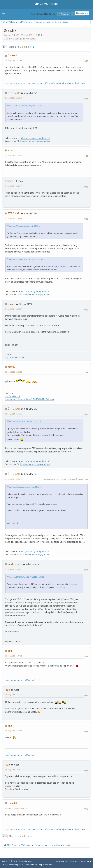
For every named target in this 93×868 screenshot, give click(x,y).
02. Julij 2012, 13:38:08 (13, 155)
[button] (4, 14)
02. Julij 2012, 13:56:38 (13, 414)
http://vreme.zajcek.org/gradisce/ (35, 141)
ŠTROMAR (14, 93)
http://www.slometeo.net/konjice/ (20, 680)
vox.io (56, 666)
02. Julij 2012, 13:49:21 (13, 218)
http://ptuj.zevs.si (12, 396)
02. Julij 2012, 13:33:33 (13, 61)
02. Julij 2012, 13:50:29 (13, 309)
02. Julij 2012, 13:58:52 (13, 479)
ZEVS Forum (46, 4)
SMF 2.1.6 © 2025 (9, 861)
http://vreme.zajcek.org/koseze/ (35, 138)
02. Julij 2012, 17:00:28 (13, 770)
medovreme (15, 564)
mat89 (11, 367)
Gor (5, 836)
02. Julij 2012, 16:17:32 (13, 695)
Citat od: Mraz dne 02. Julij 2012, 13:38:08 (25, 226)
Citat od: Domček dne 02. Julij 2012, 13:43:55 (26, 259)
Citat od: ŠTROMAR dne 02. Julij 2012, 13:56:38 (27, 577)
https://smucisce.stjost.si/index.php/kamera (66, 83)
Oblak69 (12, 55)
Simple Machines (25, 861)
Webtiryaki (60, 861)
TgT (10, 651)
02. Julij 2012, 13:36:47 (13, 98)
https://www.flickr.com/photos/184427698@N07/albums (29, 399)
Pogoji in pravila (79, 861)
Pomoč (68, 861)
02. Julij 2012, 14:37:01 (13, 656)
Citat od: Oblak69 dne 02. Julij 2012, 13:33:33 (26, 106)
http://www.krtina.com (15, 357)
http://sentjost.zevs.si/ (37, 83)
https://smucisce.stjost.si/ (16, 83)
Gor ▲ (89, 861)
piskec (11, 304)
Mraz (11, 150)
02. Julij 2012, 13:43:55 (13, 186)
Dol (5, 47)
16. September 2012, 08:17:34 (16, 808)
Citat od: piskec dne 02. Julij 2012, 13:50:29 (25, 487)
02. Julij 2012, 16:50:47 (13, 731)
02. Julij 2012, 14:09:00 (13, 569)
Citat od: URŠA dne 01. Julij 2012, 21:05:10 (25, 421)
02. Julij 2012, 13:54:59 (13, 372)
